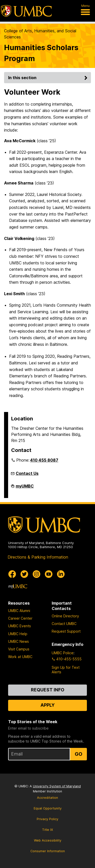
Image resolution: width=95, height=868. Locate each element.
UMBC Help (18, 634)
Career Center (20, 618)
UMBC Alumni (19, 611)
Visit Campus (19, 649)
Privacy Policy (48, 819)
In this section (49, 78)
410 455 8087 (44, 460)
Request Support (66, 631)
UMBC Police (63, 653)
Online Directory (65, 616)
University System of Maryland (57, 786)
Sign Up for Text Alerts (66, 670)
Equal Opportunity (48, 808)
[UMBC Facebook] (12, 574)
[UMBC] (26, 11)
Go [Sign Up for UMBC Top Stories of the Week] (79, 754)
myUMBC (25, 488)
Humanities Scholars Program (41, 53)
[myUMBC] (18, 586)
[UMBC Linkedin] (61, 574)
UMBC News (18, 641)
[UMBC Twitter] (24, 574)
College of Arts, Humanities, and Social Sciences (40, 34)
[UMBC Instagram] (36, 574)
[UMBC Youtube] (49, 574)
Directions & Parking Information (38, 557)
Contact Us (27, 473)
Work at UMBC (20, 657)
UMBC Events (20, 626)
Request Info (48, 690)
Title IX (48, 830)
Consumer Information (48, 851)
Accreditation (48, 798)
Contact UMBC (64, 624)
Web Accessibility (48, 840)
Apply (48, 705)
